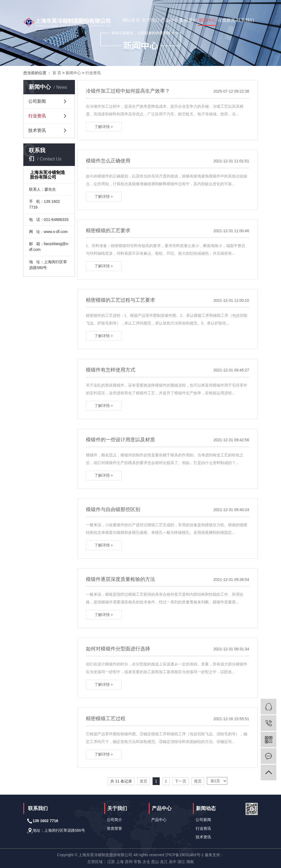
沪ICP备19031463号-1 (184, 855)
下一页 (181, 781)
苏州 (129, 862)
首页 (144, 781)
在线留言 (226, 20)
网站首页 (131, 20)
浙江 (181, 862)
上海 (120, 862)
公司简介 (114, 820)
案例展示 (188, 20)
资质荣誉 (114, 828)
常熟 (137, 862)
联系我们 (245, 20)
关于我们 (150, 20)
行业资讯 (93, 73)
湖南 (190, 862)
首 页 (57, 73)
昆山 (155, 862)
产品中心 (169, 20)
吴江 (164, 862)
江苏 (111, 862)
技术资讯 (37, 130)
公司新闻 (37, 101)
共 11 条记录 (121, 781)
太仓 (146, 862)
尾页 (198, 781)
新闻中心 (207, 20)
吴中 (173, 862)
